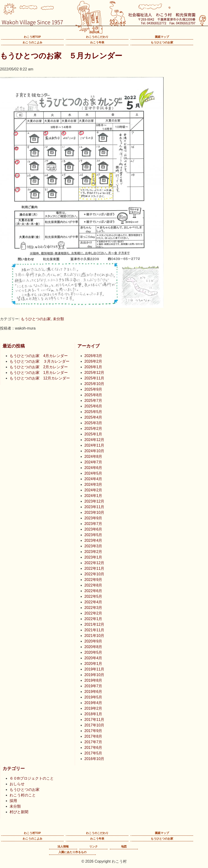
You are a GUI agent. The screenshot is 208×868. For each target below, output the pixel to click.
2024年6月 (93, 468)
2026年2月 (93, 361)
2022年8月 (93, 585)
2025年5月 (93, 412)
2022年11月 (94, 568)
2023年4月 (93, 540)
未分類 (58, 319)
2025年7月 (93, 401)
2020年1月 (93, 664)
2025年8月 (93, 395)
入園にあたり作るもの (72, 852)
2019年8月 (93, 680)
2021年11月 (94, 630)
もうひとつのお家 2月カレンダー (39, 367)
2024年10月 (94, 451)
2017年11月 (94, 720)
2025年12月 (94, 373)
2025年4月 (93, 417)
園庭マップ (162, 37)
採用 (13, 801)
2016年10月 (94, 759)
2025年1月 (93, 434)
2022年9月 (93, 580)
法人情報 (63, 847)
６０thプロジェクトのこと (32, 778)
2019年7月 (93, 686)
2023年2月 (93, 552)
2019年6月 (93, 692)
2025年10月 (94, 384)
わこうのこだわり (97, 37)
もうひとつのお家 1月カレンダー (39, 373)
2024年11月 (94, 445)
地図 (124, 847)
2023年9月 (93, 518)
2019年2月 (93, 708)
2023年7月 (93, 524)
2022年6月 (93, 591)
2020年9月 (93, 641)
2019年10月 (94, 675)
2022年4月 (93, 602)
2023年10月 (94, 512)
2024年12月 (94, 440)
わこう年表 (97, 42)
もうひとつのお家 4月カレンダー (39, 356)
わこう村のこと (23, 795)
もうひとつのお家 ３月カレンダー (39, 361)
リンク (93, 847)
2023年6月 (93, 529)
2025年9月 (93, 389)
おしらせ (17, 784)
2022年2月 (93, 613)
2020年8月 (93, 647)
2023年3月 (93, 546)
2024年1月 (93, 496)
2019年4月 (93, 703)
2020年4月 (93, 658)
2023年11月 (94, 507)
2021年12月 (94, 624)
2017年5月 (93, 753)
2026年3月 (93, 356)
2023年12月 (94, 501)
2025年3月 (93, 423)
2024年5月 (93, 473)
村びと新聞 (19, 812)
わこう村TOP (32, 37)
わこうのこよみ (32, 42)
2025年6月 (93, 406)
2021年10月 (94, 636)
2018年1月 (93, 714)
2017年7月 (93, 742)
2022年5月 (93, 596)
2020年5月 (93, 652)
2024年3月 (93, 484)
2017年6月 (93, 748)
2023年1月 (93, 557)
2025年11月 (94, 378)
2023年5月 (93, 535)
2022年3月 (93, 608)
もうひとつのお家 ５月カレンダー (61, 56)
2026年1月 (93, 367)
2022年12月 (94, 563)
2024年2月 (93, 490)
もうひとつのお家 (162, 42)
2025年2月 (93, 429)
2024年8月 (93, 457)
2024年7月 (93, 462)
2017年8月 (93, 736)
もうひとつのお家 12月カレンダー (40, 378)
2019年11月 (94, 669)
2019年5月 (93, 697)
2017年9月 (93, 731)
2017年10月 (94, 725)
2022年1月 (93, 619)
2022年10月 (94, 574)
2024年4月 (93, 479)
